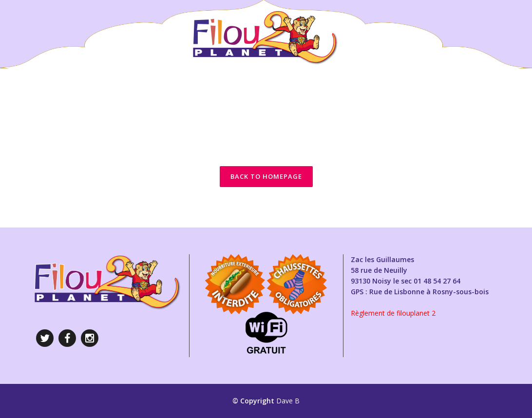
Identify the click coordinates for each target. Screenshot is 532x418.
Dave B (288, 401)
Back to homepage (266, 176)
